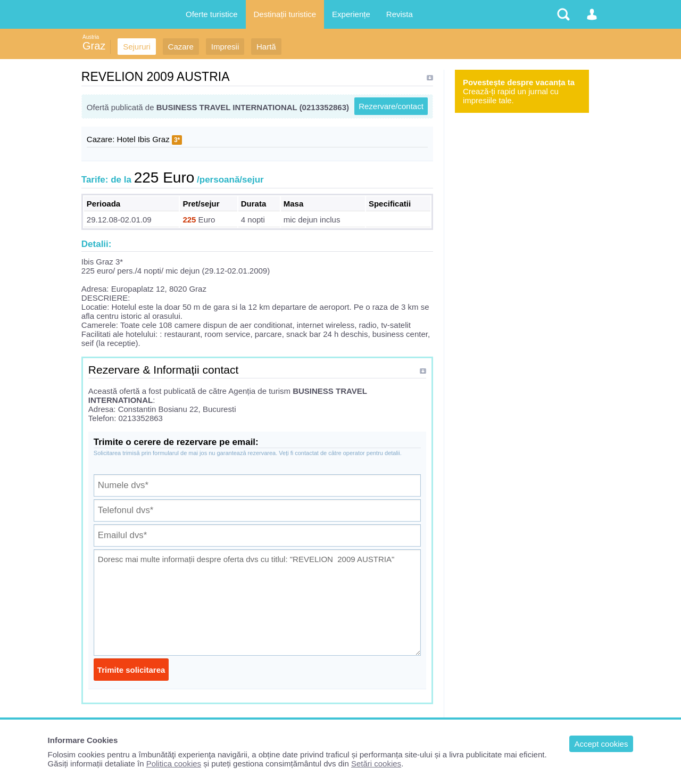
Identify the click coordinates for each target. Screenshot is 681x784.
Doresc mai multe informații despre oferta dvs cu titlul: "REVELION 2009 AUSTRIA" (257, 603)
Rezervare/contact (391, 106)
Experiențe (351, 14)
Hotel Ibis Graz (143, 139)
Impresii (225, 47)
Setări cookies (376, 764)
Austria (91, 37)
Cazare (181, 47)
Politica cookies (174, 764)
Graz (94, 46)
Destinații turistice (285, 14)
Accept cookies (601, 744)
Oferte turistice (212, 14)
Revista (400, 14)
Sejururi (137, 47)
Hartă (266, 47)
